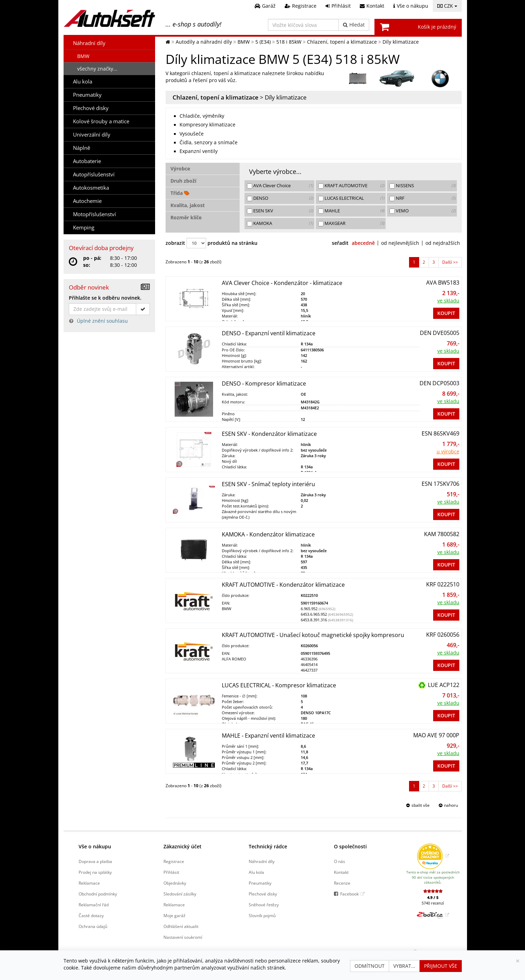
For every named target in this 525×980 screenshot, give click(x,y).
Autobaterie (87, 161)
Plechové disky (91, 108)
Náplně (82, 148)
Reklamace (89, 883)
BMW (83, 56)
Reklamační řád (94, 905)
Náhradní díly (89, 43)
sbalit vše (421, 805)
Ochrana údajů (93, 926)
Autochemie (87, 201)
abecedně (363, 243)
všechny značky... (97, 69)
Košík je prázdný (437, 27)
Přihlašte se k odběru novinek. (105, 298)
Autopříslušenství (94, 174)
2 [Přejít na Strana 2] (424, 262)
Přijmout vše (441, 966)
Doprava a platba (95, 861)
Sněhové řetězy (264, 905)
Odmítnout (370, 966)
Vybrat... (404, 966)
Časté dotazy (91, 915)
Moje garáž (174, 915)
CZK (447, 6)
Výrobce (180, 169)
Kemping (84, 228)
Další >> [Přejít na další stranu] (450, 262)
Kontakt (341, 872)
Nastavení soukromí (183, 937)
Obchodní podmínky (98, 894)
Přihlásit (171, 872)
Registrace (174, 861)
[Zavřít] (518, 961)
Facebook (349, 894)
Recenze (342, 883)
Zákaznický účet (183, 846)
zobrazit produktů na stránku (212, 243)
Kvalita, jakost (188, 205)
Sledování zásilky (180, 894)
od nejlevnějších (400, 243)
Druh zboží (183, 181)
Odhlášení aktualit (181, 926)
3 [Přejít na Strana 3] (434, 262)
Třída (180, 193)
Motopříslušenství (94, 214)
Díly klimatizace (286, 97)
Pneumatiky (87, 95)
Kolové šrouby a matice (101, 121)
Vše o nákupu (95, 846)
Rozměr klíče (186, 217)
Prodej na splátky (95, 872)
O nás (340, 861)
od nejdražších (443, 243)
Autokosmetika (91, 188)
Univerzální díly (92, 135)
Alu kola (83, 82)
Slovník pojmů (262, 915)
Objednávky (175, 883)
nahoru (451, 805)
